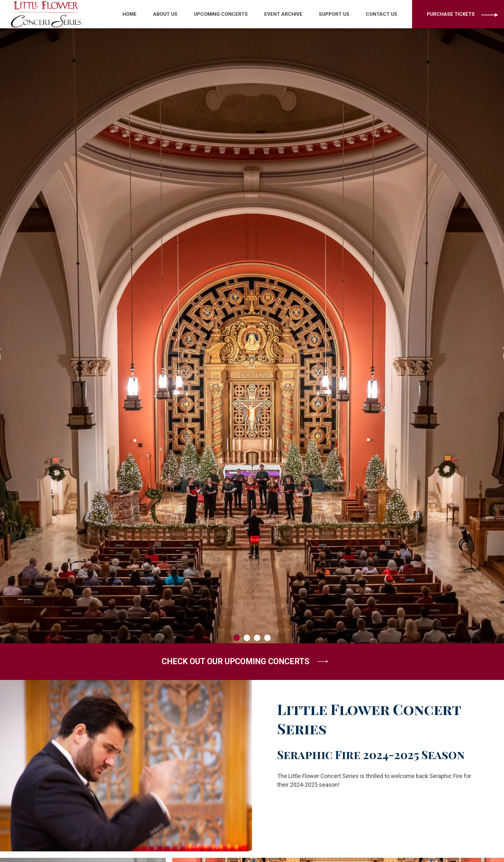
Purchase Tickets (451, 14)
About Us (165, 14)
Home (130, 14)
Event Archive (283, 14)
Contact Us (382, 14)
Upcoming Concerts (221, 14)
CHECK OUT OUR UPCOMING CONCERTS (245, 661)
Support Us (334, 14)
